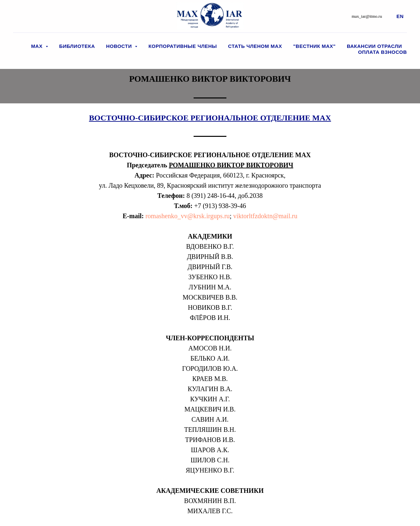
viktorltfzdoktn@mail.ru (265, 216)
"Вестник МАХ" (315, 46)
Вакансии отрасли (374, 46)
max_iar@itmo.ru (367, 16)
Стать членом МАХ (255, 46)
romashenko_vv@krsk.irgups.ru (187, 216)
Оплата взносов (382, 52)
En (400, 16)
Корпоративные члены (183, 46)
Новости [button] (120, 46)
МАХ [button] (38, 46)
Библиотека (77, 46)
